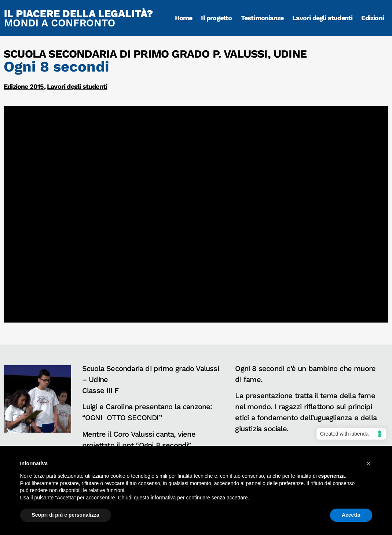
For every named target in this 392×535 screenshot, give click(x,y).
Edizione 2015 (24, 86)
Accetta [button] (351, 515)
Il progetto (216, 18)
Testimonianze (262, 18)
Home (184, 18)
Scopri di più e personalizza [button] (66, 515)
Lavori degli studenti (322, 18)
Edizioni (373, 18)
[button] (369, 463)
